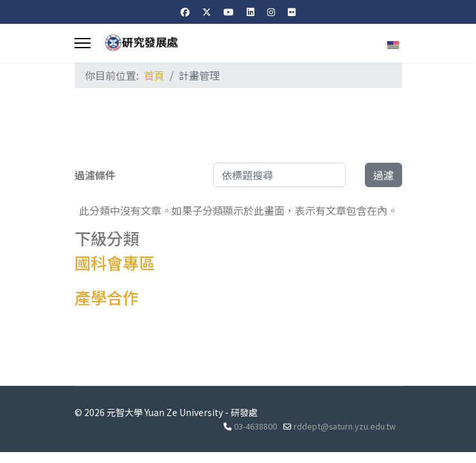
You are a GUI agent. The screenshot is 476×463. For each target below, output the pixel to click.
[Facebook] (185, 12)
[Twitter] (207, 12)
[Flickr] (292, 12)
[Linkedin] (251, 12)
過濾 (383, 175)
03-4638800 (255, 426)
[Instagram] (271, 12)
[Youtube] (229, 12)
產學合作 (107, 297)
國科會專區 (115, 262)
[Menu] (83, 43)
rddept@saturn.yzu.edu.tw (345, 426)
